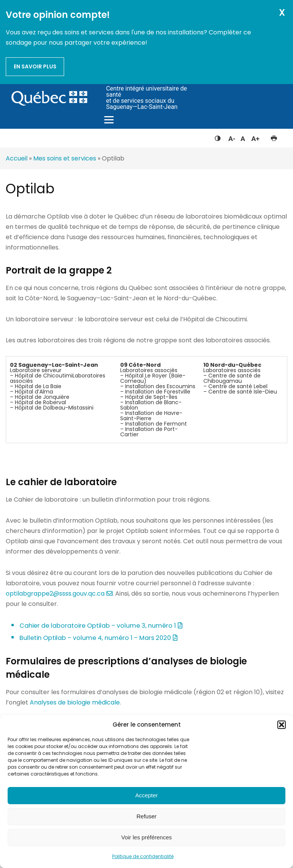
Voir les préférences (147, 837)
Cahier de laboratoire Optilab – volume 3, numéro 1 (98, 626)
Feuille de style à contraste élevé (218, 137)
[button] (282, 725)
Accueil (17, 158)
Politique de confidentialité (143, 856)
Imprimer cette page (274, 137)
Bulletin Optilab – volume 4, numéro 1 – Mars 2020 (95, 638)
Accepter (146, 795)
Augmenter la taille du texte (256, 137)
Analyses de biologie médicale (75, 702)
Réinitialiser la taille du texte (243, 137)
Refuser (147, 816)
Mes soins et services (65, 158)
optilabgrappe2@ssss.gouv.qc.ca (55, 594)
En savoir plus (35, 66)
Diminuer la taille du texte (231, 138)
